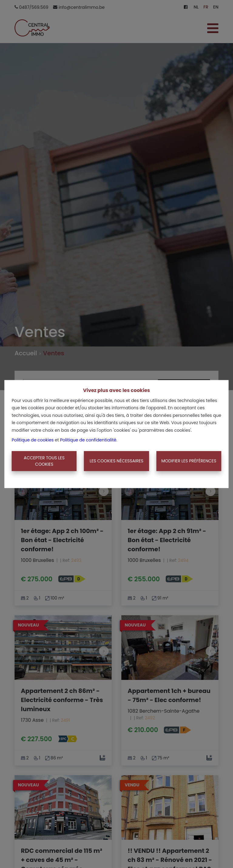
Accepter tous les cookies (44, 461)
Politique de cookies (32, 440)
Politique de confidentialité (88, 440)
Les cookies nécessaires (116, 461)
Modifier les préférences (189, 461)
